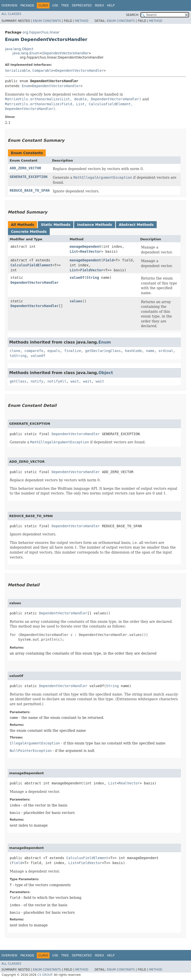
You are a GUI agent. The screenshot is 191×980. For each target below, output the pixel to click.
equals (54, 351)
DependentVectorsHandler (65, 53)
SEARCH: (133, 15)
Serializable (18, 70)
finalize (72, 351)
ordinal (166, 351)
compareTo (34, 351)
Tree (65, 5)
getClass (18, 381)
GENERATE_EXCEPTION (29, 177)
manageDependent (85, 246)
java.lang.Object (19, 49)
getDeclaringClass (103, 351)
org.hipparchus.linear (41, 32)
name (150, 351)
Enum (26, 86)
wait (75, 381)
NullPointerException (31, 751)
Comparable (43, 70)
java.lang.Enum (26, 53)
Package (27, 5)
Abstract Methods (136, 225)
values (76, 301)
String (93, 278)
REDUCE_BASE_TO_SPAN (30, 190)
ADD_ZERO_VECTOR (25, 168)
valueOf (77, 278)
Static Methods (56, 225)
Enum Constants (47, 21)
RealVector (91, 251)
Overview (9, 5)
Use (55, 5)
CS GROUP (45, 975)
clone (15, 351)
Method (82, 21)
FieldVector (92, 270)
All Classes (11, 14)
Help (111, 5)
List (74, 251)
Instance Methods (95, 225)
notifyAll (57, 381)
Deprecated (82, 5)
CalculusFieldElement (31, 265)
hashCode (133, 351)
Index (99, 5)
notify (37, 381)
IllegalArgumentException (35, 743)
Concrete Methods (29, 232)
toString (18, 356)
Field (108, 260)
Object (106, 373)
